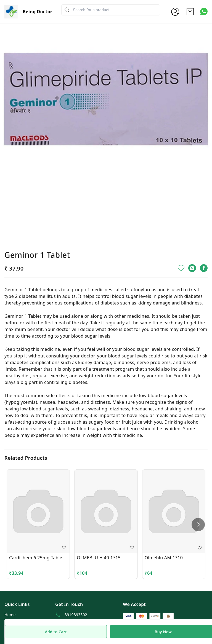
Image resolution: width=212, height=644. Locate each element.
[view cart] (190, 12)
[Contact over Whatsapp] (204, 11)
